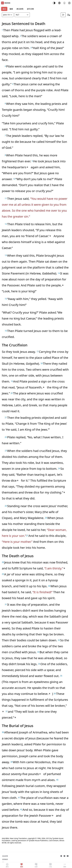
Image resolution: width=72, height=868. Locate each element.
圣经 (4, 9)
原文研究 (20, 9)
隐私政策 (5, 856)
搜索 (11, 9)
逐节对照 (30, 9)
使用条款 (5, 859)
